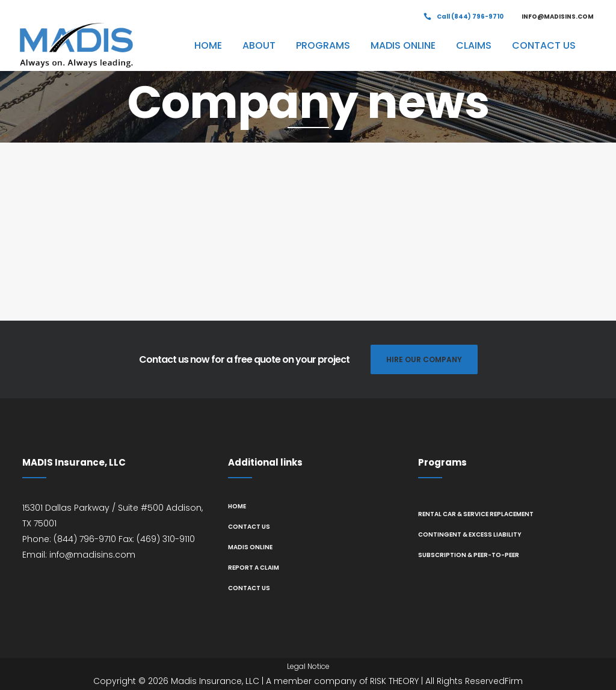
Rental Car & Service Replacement (476, 514)
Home (237, 506)
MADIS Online (250, 547)
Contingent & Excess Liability (470, 534)
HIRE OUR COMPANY (424, 359)
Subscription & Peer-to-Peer (469, 555)
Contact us (249, 527)
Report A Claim (254, 568)
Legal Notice (308, 666)
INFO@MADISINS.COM (558, 17)
